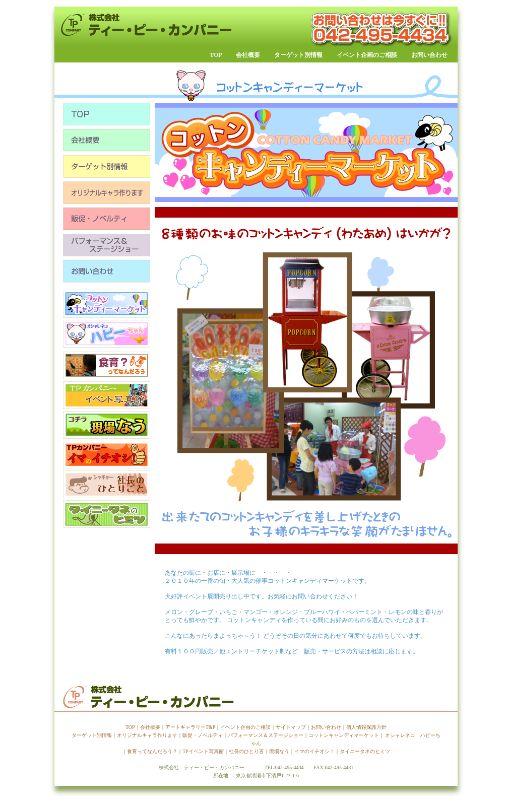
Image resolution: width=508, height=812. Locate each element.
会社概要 (248, 55)
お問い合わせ (429, 55)
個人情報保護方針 (366, 727)
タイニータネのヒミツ (365, 751)
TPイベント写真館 (203, 751)
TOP (216, 55)
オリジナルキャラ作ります (147, 735)
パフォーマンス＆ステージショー (266, 735)
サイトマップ (291, 727)
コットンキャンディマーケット (344, 735)
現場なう (279, 751)
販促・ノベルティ (203, 735)
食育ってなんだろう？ (152, 751)
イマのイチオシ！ (314, 751)
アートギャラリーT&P (190, 727)
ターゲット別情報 (304, 55)
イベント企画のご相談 (367, 55)
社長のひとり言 (246, 751)
